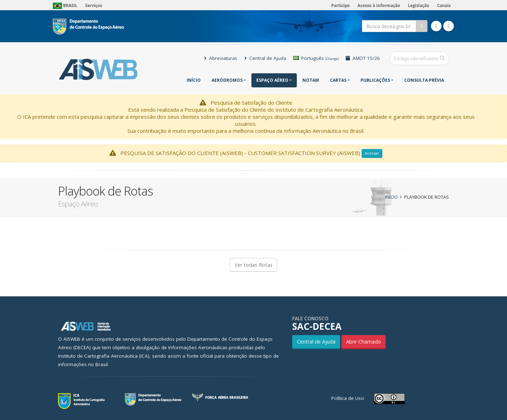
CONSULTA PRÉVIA (424, 80)
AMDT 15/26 (363, 58)
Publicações (375, 80)
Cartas (338, 80)
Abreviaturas (221, 58)
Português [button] (316, 58)
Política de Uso (348, 398)
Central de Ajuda (265, 58)
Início (194, 80)
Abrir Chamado (364, 342)
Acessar (372, 153)
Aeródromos (227, 80)
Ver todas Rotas (254, 265)
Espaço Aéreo (272, 80)
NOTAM (311, 80)
